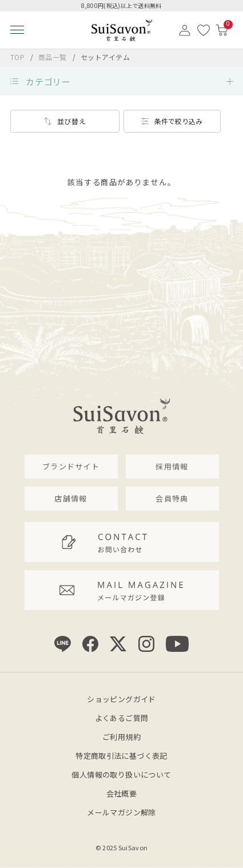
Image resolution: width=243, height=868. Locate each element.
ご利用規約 (121, 737)
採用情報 (172, 466)
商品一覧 (53, 57)
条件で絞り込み (178, 121)
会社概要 (122, 793)
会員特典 (172, 498)
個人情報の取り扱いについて (121, 775)
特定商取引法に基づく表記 (121, 756)
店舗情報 (71, 498)
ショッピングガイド (121, 699)
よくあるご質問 (122, 718)
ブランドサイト (71, 466)
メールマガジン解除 (121, 812)
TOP (18, 57)
